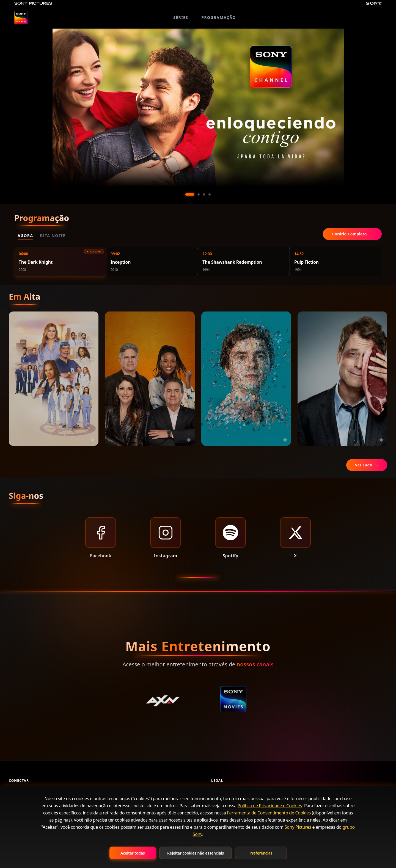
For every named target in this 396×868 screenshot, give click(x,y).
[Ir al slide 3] (204, 194)
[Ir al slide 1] (190, 194)
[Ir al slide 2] (199, 194)
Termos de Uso (225, 805)
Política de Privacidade (231, 795)
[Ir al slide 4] (210, 194)
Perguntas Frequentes (29, 805)
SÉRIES (181, 17)
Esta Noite (53, 236)
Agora (25, 236)
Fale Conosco (21, 795)
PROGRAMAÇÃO (218, 17)
